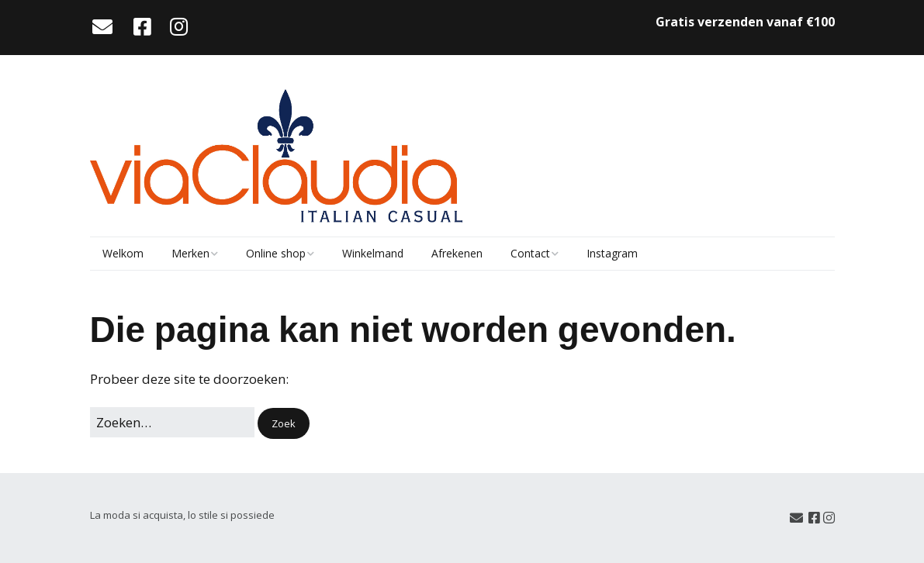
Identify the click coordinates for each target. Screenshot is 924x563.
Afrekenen (457, 253)
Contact (530, 253)
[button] (284, 424)
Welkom (123, 253)
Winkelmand (373, 253)
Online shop (276, 253)
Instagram (612, 253)
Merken (190, 253)
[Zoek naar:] (172, 422)
